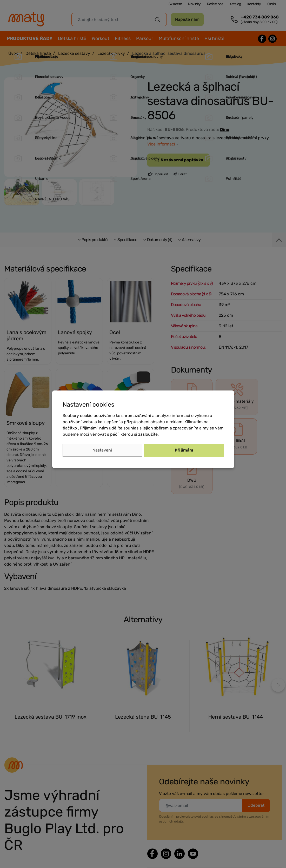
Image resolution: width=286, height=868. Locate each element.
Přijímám (184, 450)
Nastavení (102, 450)
